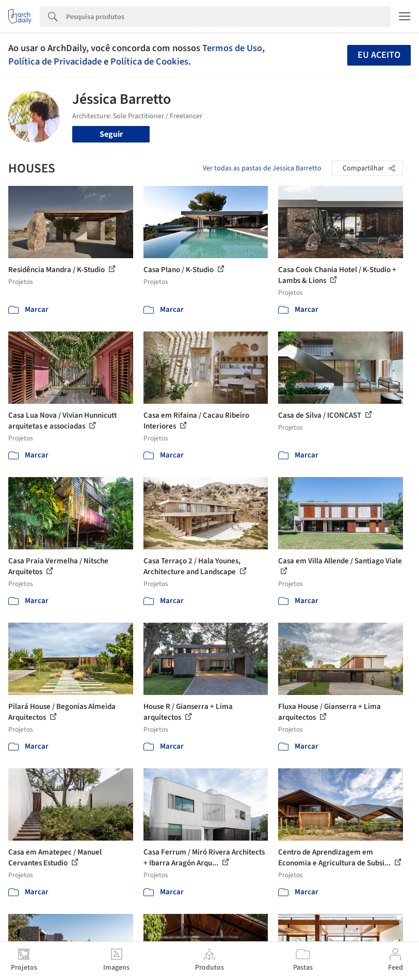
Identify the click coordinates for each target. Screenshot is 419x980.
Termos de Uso (232, 48)
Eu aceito (379, 55)
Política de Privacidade (55, 61)
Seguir (111, 134)
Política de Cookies (149, 61)
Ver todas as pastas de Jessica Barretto (262, 168)
